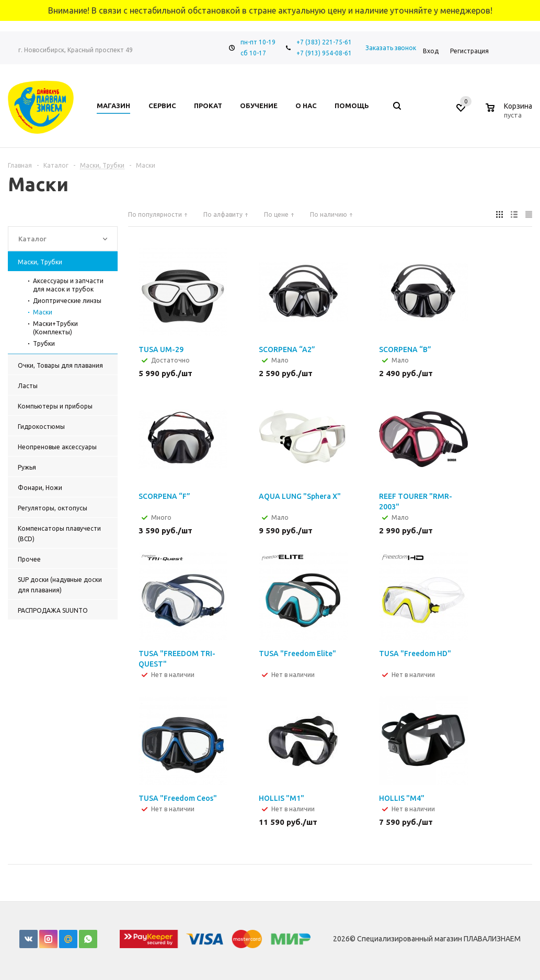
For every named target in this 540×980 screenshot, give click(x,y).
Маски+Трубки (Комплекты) (55, 328)
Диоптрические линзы (67, 301)
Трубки (44, 343)
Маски (43, 312)
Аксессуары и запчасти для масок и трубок (68, 285)
